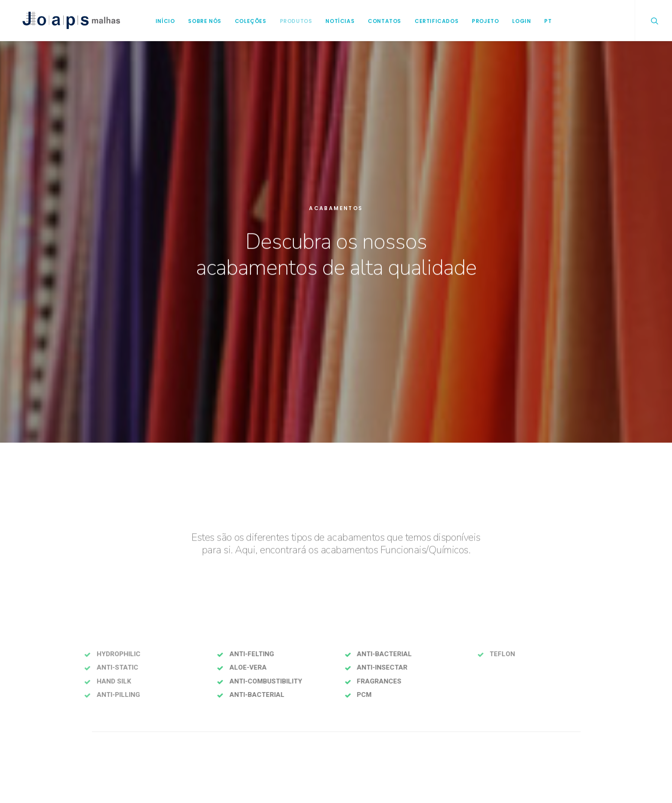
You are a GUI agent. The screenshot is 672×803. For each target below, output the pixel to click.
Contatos (380, 21)
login (517, 21)
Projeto (481, 21)
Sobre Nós (200, 21)
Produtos (292, 21)
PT (544, 21)
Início (161, 21)
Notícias (336, 21)
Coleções (246, 21)
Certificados (432, 21)
